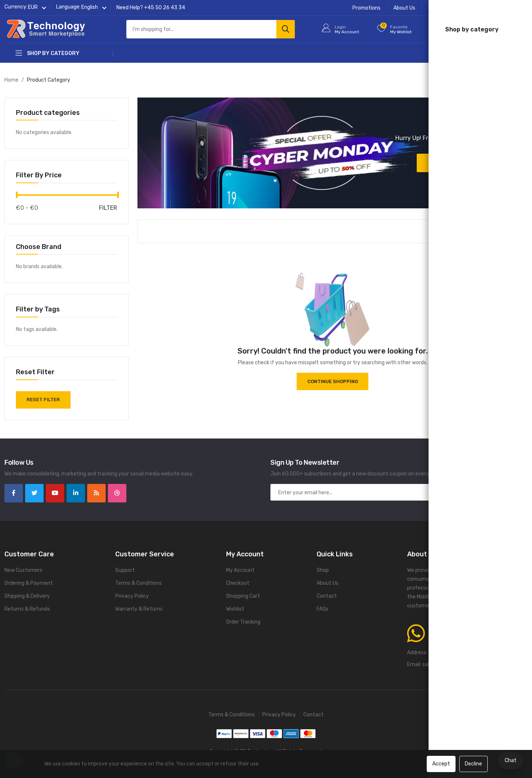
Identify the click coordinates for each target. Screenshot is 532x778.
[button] (33, 8)
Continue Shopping (333, 381)
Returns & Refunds (27, 609)
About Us (404, 8)
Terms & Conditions (139, 583)
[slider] (17, 195)
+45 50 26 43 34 (165, 8)
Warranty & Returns (139, 609)
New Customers (23, 570)
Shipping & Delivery (27, 596)
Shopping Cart (243, 596)
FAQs (522, 8)
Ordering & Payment (29, 583)
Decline (473, 764)
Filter (108, 208)
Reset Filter (44, 400)
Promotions (366, 8)
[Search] (286, 30)
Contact (327, 596)
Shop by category (47, 53)
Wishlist (235, 609)
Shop (323, 570)
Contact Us (489, 8)
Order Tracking (445, 8)
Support (125, 570)
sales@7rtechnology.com (452, 664)
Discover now (454, 163)
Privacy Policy (132, 596)
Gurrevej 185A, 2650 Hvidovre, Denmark (476, 652)
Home (11, 80)
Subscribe (486, 492)
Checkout (238, 583)
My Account (240, 570)
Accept (441, 764)
